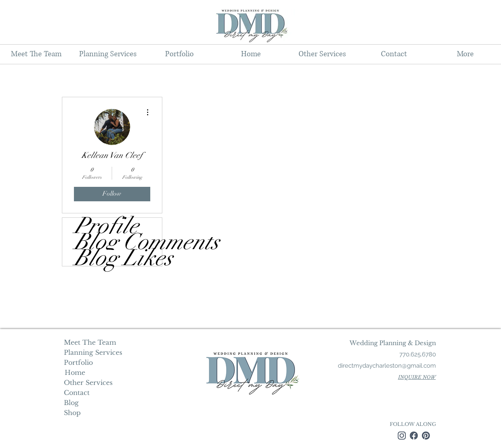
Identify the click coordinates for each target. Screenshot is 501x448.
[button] (108, 54)
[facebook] (414, 436)
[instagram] (402, 436)
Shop (72, 413)
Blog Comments (118, 242)
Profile (106, 226)
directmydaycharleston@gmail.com (387, 366)
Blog (71, 403)
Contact (77, 393)
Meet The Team (90, 342)
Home (74, 372)
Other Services (88, 383)
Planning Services (92, 352)
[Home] (75, 372)
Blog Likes (118, 258)
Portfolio (78, 362)
